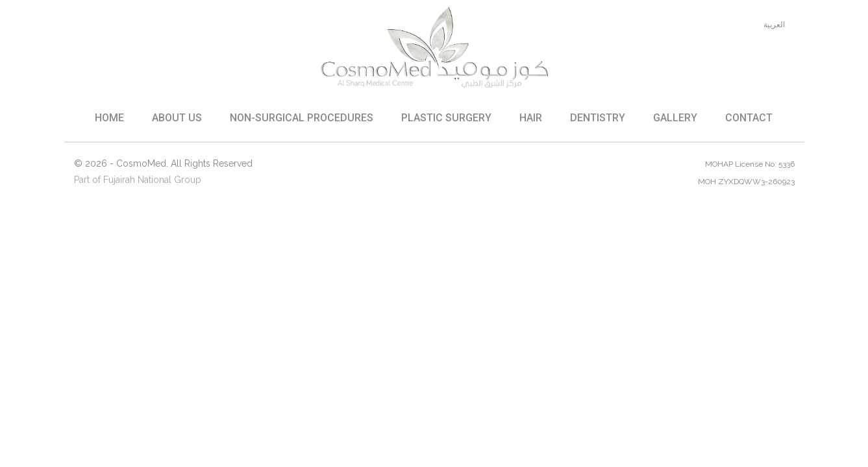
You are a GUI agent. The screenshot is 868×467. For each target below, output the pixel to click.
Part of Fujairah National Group (138, 180)
